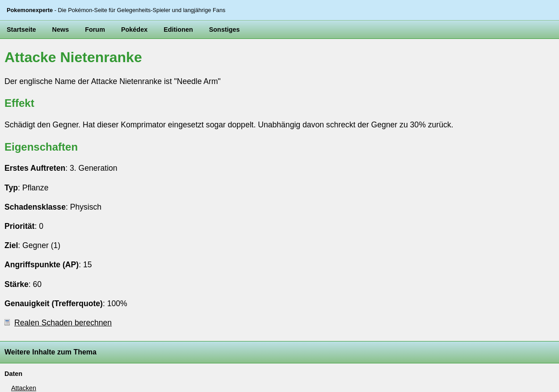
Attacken (24, 388)
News (61, 30)
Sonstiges (225, 30)
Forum (95, 30)
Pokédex (134, 30)
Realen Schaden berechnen (58, 323)
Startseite (21, 30)
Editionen (178, 30)
